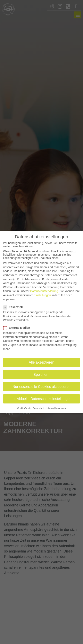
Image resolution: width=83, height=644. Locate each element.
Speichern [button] (41, 374)
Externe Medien (18, 327)
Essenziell (14, 306)
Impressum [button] (60, 408)
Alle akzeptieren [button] (41, 362)
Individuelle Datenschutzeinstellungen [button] (41, 398)
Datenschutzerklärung (44, 290)
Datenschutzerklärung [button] (43, 408)
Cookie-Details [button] (24, 408)
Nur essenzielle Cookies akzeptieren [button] (41, 386)
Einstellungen (42, 295)
